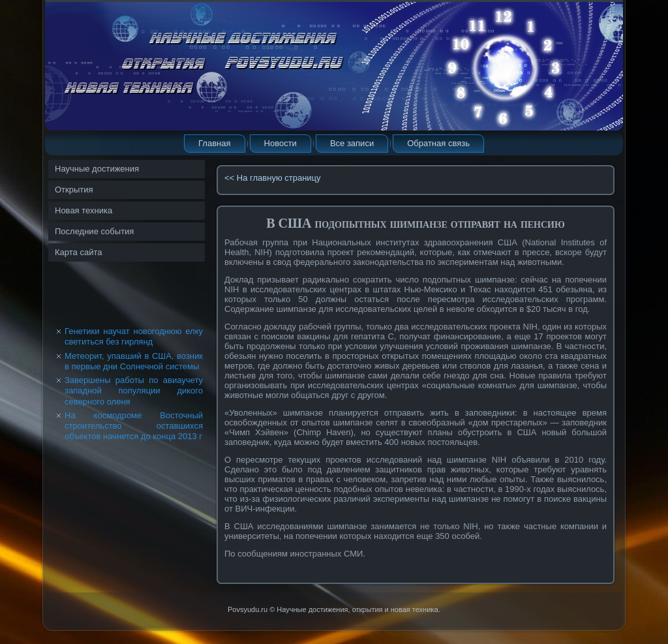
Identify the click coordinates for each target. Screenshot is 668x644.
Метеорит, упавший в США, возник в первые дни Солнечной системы (134, 361)
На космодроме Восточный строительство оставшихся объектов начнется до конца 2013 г (134, 426)
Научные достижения (97, 169)
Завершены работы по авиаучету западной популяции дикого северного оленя (134, 391)
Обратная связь (438, 143)
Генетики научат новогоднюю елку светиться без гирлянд (134, 336)
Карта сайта (78, 252)
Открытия (74, 190)
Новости (281, 143)
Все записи (352, 143)
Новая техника (83, 210)
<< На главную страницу (273, 178)
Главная (214, 143)
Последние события (94, 231)
